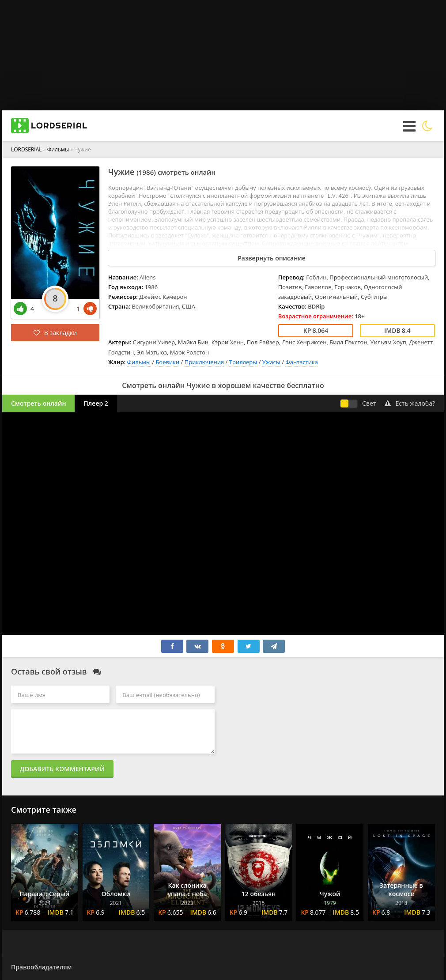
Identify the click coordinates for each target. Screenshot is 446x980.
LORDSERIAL (26, 149)
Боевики (167, 362)
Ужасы (271, 362)
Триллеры (243, 362)
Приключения (204, 362)
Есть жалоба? (410, 403)
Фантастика (302, 362)
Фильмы (58, 149)
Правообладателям (41, 967)
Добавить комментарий (62, 769)
